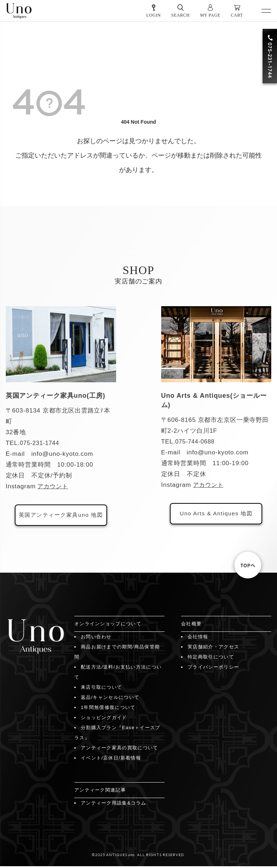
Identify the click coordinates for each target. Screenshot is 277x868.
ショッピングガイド (104, 719)
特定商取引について (211, 659)
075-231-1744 (41, 443)
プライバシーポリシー (213, 669)
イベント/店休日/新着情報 (111, 760)
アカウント (54, 486)
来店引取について (101, 689)
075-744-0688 (196, 442)
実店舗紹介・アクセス (213, 649)
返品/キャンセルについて (110, 699)
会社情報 (198, 638)
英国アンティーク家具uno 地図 (61, 516)
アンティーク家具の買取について (120, 750)
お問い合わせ (96, 638)
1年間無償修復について (108, 709)
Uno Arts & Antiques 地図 (216, 514)
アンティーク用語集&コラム (114, 805)
